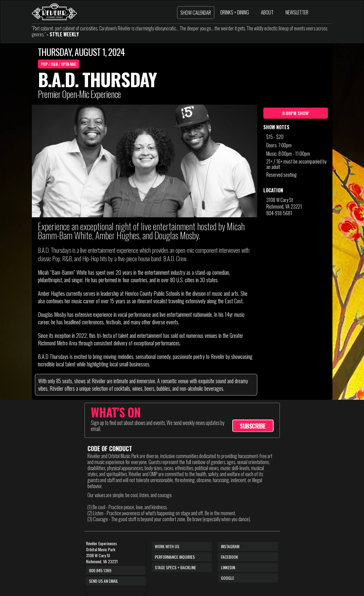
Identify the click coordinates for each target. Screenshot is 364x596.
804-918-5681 (279, 213)
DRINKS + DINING (235, 12)
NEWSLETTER (297, 12)
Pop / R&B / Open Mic (59, 64)
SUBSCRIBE (253, 426)
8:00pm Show (295, 113)
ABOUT (267, 12)
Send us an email (104, 581)
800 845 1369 (100, 570)
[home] (54, 12)
